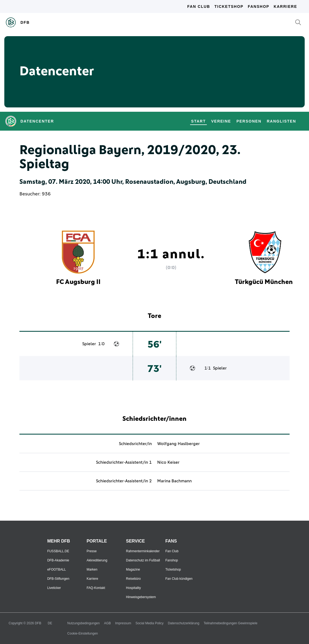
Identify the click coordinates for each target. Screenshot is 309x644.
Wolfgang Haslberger (178, 444)
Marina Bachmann (174, 481)
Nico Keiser (168, 462)
